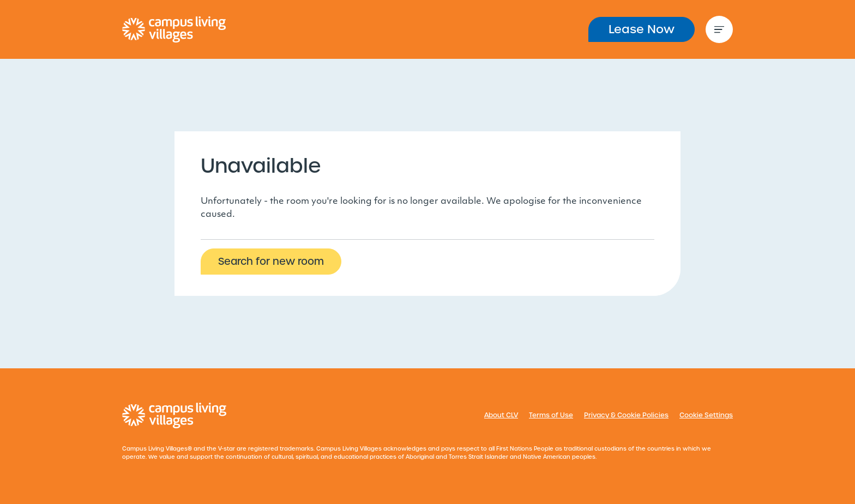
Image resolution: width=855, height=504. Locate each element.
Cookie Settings (706, 415)
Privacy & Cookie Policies (626, 415)
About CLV (501, 415)
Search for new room (271, 261)
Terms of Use (551, 415)
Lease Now (642, 29)
